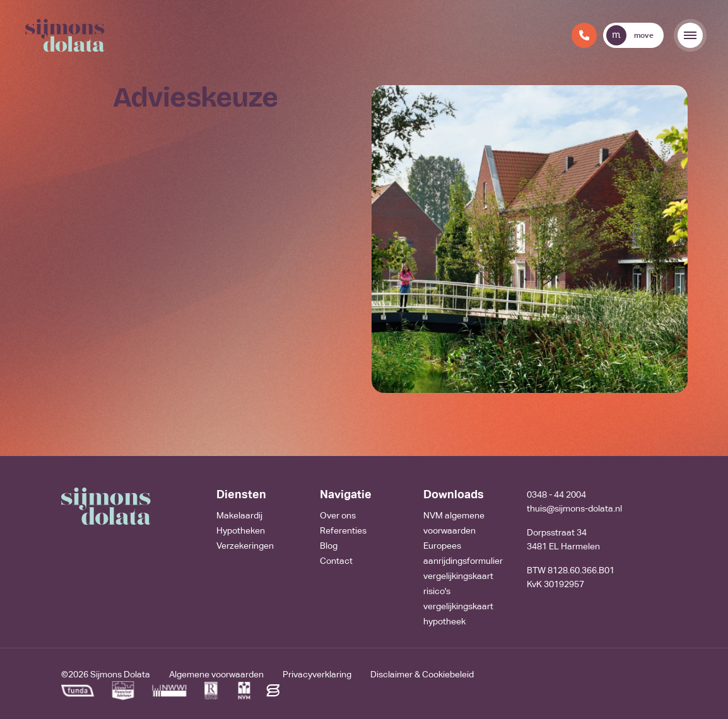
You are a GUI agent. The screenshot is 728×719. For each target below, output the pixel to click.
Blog (329, 546)
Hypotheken (241, 530)
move (630, 35)
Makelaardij (239, 515)
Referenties (343, 530)
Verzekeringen (245, 546)
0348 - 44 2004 (556, 494)
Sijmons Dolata (120, 674)
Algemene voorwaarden (216, 674)
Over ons (338, 515)
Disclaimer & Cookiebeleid (422, 674)
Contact (336, 561)
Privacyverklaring (317, 674)
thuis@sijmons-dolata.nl (574, 508)
